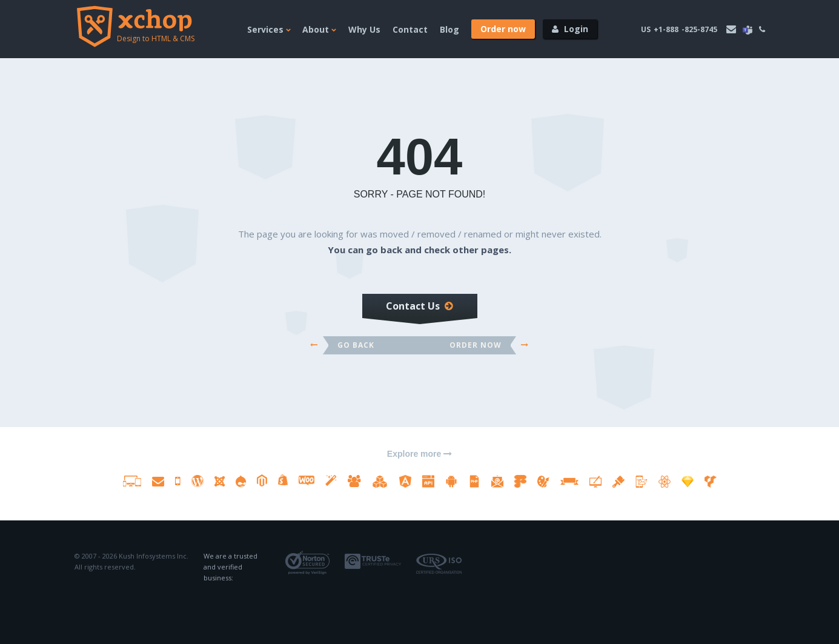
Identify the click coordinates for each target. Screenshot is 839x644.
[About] (319, 41)
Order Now (476, 345)
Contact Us (419, 306)
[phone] (762, 29)
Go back (357, 345)
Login (576, 29)
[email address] (731, 29)
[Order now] (503, 29)
